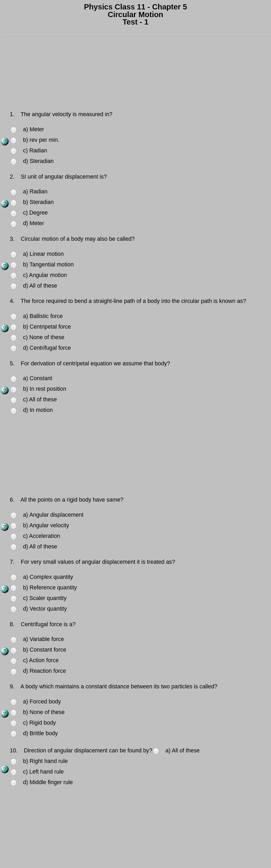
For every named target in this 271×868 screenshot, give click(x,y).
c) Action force (41, 660)
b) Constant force (45, 650)
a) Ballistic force (43, 316)
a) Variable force (44, 639)
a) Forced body (42, 702)
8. (13, 624)
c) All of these (40, 399)
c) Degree (35, 213)
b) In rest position (45, 389)
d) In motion (38, 410)
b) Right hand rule (45, 761)
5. (13, 363)
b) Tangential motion (48, 265)
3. (13, 239)
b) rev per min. (41, 140)
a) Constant (38, 378)
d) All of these (40, 286)
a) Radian (35, 192)
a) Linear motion (43, 254)
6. (13, 500)
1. (13, 114)
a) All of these (182, 751)
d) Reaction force (44, 671)
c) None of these (44, 337)
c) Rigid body (39, 723)
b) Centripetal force (47, 327)
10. (15, 751)
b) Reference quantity (50, 588)
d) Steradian (38, 161)
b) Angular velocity (46, 525)
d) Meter (33, 223)
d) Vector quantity (45, 609)
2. (13, 177)
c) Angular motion (45, 275)
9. (13, 687)
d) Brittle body (40, 733)
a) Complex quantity (48, 577)
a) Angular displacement (53, 515)
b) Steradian (38, 202)
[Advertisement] (135, 73)
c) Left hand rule (43, 772)
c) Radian (35, 151)
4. (13, 301)
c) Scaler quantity (45, 598)
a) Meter (33, 129)
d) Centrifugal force (47, 348)
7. (13, 562)
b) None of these (44, 712)
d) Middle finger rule (48, 782)
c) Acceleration (42, 536)
